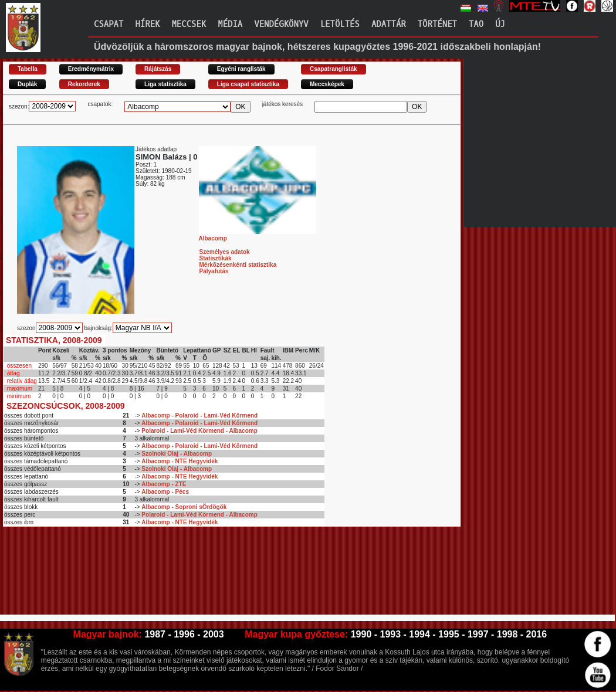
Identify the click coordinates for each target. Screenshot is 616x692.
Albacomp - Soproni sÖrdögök (184, 507)
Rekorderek (84, 84)
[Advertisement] (216, 566)
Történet (437, 24)
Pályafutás (214, 271)
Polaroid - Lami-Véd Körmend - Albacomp (199, 431)
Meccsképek (327, 84)
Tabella (28, 69)
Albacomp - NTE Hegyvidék (180, 461)
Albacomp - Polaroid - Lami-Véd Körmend (199, 415)
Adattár (389, 24)
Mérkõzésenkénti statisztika (238, 265)
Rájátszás (158, 69)
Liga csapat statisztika (248, 84)
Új (500, 24)
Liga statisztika (165, 84)
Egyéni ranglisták (241, 69)
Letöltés (340, 24)
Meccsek (189, 24)
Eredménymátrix (91, 69)
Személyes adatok (225, 252)
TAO (476, 24)
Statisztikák (216, 258)
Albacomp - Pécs (165, 492)
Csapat (109, 24)
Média (230, 24)
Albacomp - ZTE (164, 484)
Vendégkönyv (281, 24)
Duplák (27, 84)
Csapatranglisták (334, 69)
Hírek (147, 24)
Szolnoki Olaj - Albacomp (177, 454)
